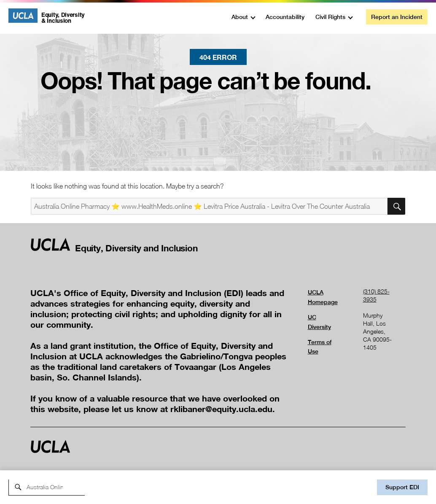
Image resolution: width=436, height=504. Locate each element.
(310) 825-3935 (376, 295)
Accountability (285, 17)
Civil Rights (330, 17)
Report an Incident (397, 17)
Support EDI (402, 487)
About (240, 17)
